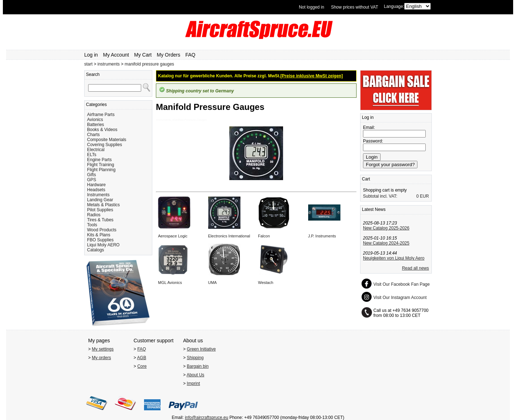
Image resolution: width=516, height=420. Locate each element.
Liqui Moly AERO (103, 245)
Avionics (95, 120)
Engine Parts (99, 160)
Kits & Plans (99, 235)
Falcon (264, 236)
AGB (142, 358)
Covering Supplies (104, 145)
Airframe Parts (101, 115)
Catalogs (95, 250)
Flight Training (101, 165)
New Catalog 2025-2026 (386, 228)
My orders (101, 358)
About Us (195, 375)
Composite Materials (107, 140)
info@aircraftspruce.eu (207, 417)
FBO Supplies (100, 240)
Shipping (195, 358)
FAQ (190, 55)
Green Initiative (201, 349)
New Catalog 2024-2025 (386, 243)
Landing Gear (100, 200)
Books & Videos (102, 130)
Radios (94, 215)
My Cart (143, 55)
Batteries (95, 125)
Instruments (98, 195)
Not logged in (312, 7)
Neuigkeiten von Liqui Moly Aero (394, 258)
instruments (109, 64)
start (88, 64)
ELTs (92, 155)
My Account (116, 55)
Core (142, 366)
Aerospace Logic (173, 236)
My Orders (169, 55)
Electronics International (229, 236)
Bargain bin (198, 366)
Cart (366, 179)
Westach (266, 283)
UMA (212, 283)
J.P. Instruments (322, 236)
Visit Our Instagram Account (400, 298)
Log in (91, 55)
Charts (93, 135)
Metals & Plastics (103, 205)
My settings (103, 349)
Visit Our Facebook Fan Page (402, 284)
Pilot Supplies (100, 210)
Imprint (193, 383)
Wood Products (102, 230)
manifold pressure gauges (149, 64)
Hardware (96, 185)
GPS (92, 180)
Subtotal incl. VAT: (380, 196)
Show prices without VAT (355, 7)
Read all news (415, 268)
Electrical (96, 150)
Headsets (96, 190)
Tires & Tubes (100, 220)
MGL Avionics (170, 283)
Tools (92, 225)
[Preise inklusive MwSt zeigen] (312, 76)
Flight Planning (101, 170)
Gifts (92, 175)
